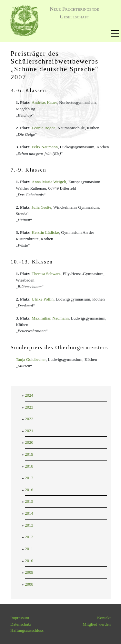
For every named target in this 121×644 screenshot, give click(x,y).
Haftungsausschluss (27, 630)
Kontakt (104, 618)
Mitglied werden (97, 624)
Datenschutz (21, 624)
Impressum (20, 618)
